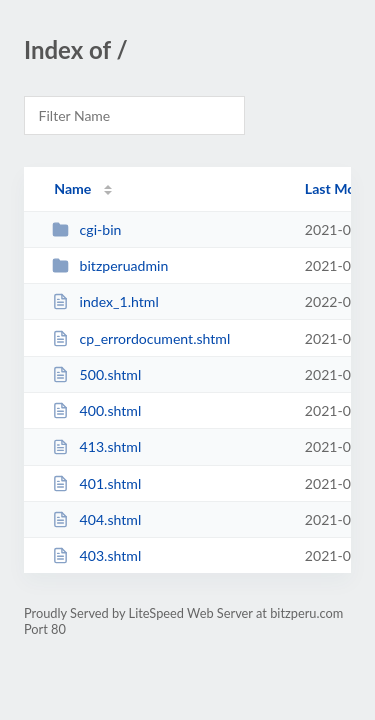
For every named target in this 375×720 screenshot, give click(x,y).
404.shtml (96, 519)
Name (72, 188)
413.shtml (96, 446)
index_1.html (105, 301)
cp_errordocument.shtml (141, 338)
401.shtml (96, 483)
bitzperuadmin (110, 265)
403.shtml (96, 555)
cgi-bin (86, 229)
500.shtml (96, 374)
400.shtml (96, 410)
